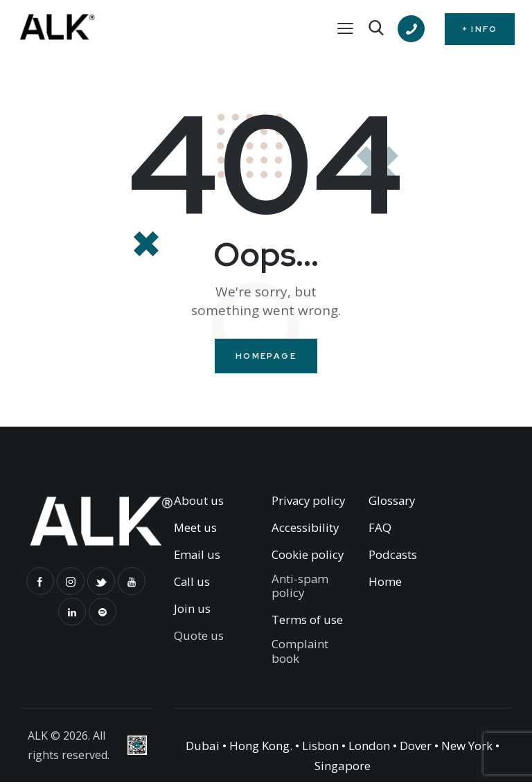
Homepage (266, 357)
